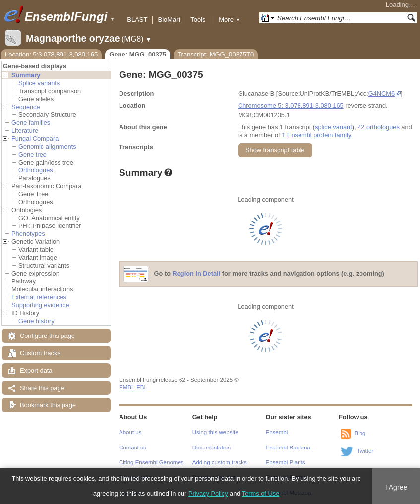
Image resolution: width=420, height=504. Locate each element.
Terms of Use (261, 493)
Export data (36, 370)
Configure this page (47, 336)
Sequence (26, 107)
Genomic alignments (47, 146)
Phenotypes (28, 234)
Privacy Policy (208, 493)
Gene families (31, 123)
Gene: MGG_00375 (138, 54)
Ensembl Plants (286, 462)
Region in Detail (197, 274)
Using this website (215, 432)
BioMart (169, 20)
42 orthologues (379, 127)
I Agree (396, 487)
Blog (360, 433)
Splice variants (39, 83)
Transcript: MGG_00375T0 (216, 54)
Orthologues (36, 170)
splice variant (333, 127)
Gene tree (32, 154)
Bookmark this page (48, 405)
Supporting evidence (40, 305)
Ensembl (277, 432)
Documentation (211, 448)
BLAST (137, 20)
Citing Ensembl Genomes (151, 462)
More (229, 20)
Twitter (365, 451)
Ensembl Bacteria (288, 448)
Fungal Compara (35, 139)
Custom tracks (40, 353)
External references (39, 297)
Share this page (42, 388)
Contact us (133, 448)
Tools (198, 20)
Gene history (36, 321)
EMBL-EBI (132, 387)
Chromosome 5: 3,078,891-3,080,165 (291, 105)
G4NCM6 (382, 93)
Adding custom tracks (220, 462)
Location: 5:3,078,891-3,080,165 (51, 54)
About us (130, 432)
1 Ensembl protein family (316, 135)
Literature (25, 131)
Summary (26, 75)
